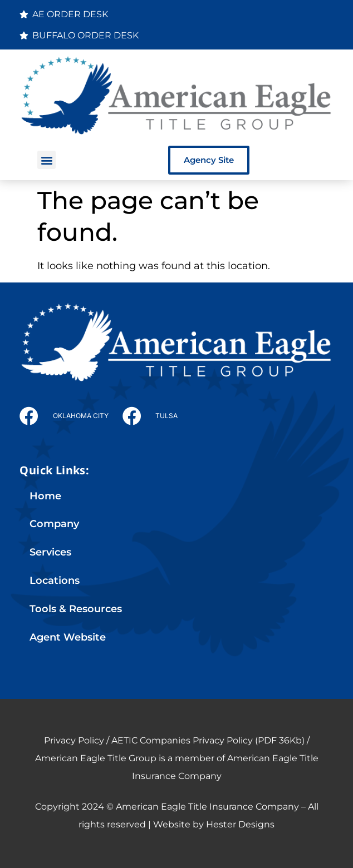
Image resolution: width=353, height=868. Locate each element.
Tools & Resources (76, 609)
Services (50, 552)
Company (54, 524)
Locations (55, 580)
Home (45, 496)
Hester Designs (240, 824)
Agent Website (68, 637)
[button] (46, 160)
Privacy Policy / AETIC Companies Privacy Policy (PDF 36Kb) (174, 740)
